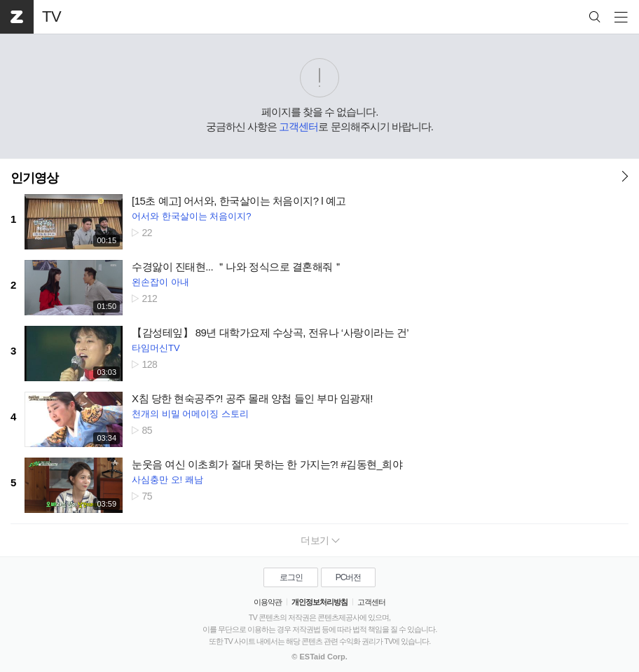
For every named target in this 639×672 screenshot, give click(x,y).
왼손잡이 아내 (160, 282)
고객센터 (298, 126)
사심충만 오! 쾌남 (167, 480)
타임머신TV (156, 348)
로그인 (291, 577)
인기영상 (34, 178)
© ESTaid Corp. (319, 657)
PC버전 (349, 577)
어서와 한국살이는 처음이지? (191, 216)
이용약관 (268, 602)
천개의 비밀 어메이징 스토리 (190, 414)
